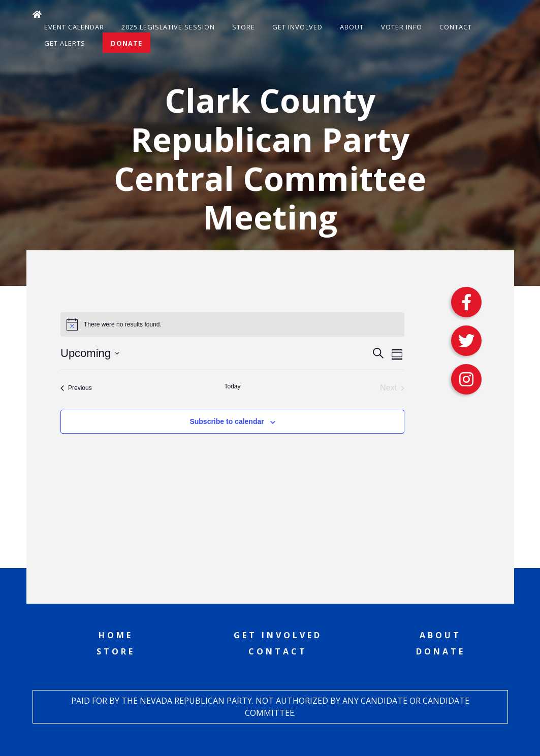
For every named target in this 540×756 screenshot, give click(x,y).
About (352, 27)
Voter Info (402, 27)
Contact (456, 27)
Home (116, 635)
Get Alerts (65, 43)
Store (244, 27)
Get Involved (297, 27)
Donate (126, 43)
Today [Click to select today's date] (232, 386)
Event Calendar (74, 27)
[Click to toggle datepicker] (90, 353)
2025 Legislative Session (168, 27)
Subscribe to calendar (227, 421)
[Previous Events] (76, 388)
